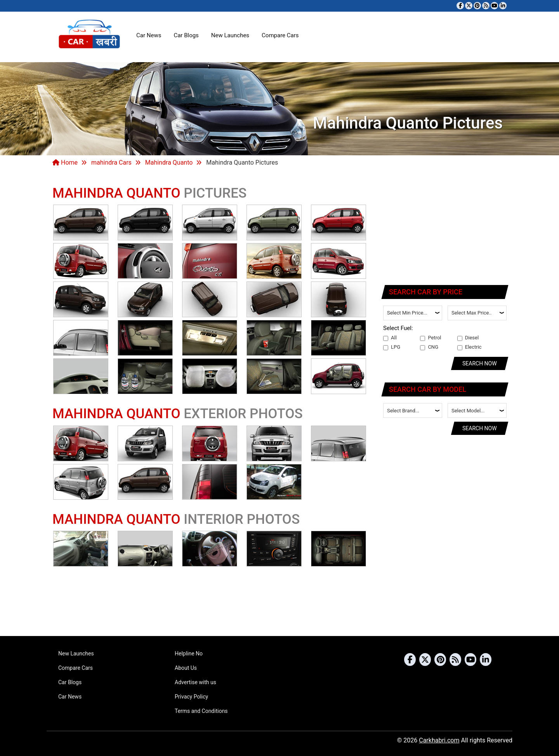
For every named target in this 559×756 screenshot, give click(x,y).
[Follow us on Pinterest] (477, 6)
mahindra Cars (111, 162)
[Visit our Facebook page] (460, 6)
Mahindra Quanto (169, 162)
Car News (149, 35)
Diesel (468, 338)
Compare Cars (280, 35)
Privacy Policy (191, 697)
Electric (470, 347)
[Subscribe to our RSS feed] (486, 6)
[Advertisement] (445, 227)
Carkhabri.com (439, 740)
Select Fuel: (398, 328)
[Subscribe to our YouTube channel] (494, 6)
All (390, 338)
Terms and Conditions (201, 711)
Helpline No (189, 653)
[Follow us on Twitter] (469, 6)
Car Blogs (186, 35)
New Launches (230, 35)
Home (65, 162)
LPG (392, 347)
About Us (186, 668)
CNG (429, 347)
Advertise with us (195, 682)
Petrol (431, 338)
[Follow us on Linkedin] (503, 6)
